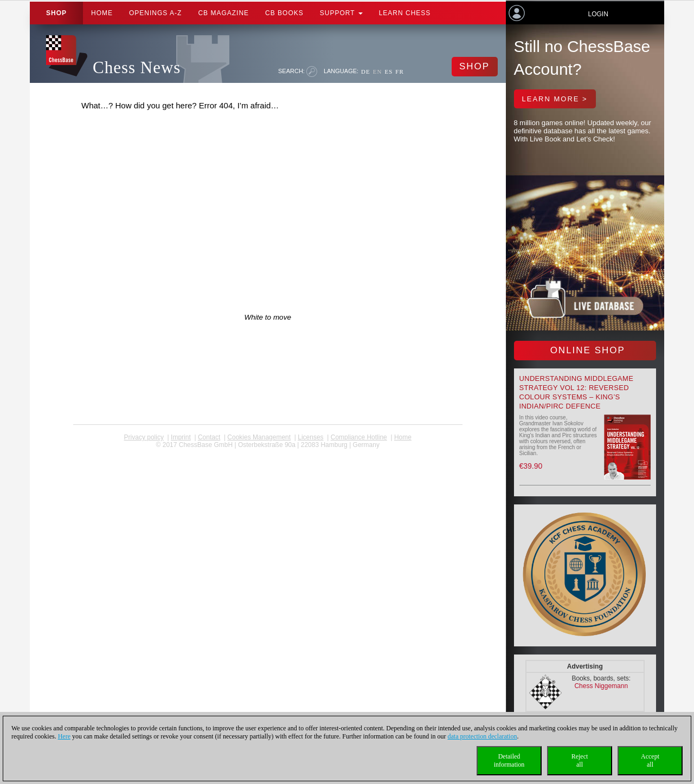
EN (378, 72)
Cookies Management (259, 437)
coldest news (268, 452)
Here (64, 736)
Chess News (137, 67)
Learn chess (405, 13)
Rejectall (580, 760)
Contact (209, 437)
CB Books (284, 13)
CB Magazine (223, 13)
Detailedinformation (509, 760)
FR (399, 72)
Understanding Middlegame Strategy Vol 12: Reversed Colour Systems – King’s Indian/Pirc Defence (577, 392)
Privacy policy (144, 437)
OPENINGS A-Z (155, 13)
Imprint (181, 437)
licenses (310, 437)
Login (598, 14)
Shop (56, 13)
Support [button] (341, 13)
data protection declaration (483, 736)
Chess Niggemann (601, 686)
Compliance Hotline (359, 437)
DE (366, 72)
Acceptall (650, 760)
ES (388, 72)
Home (102, 13)
